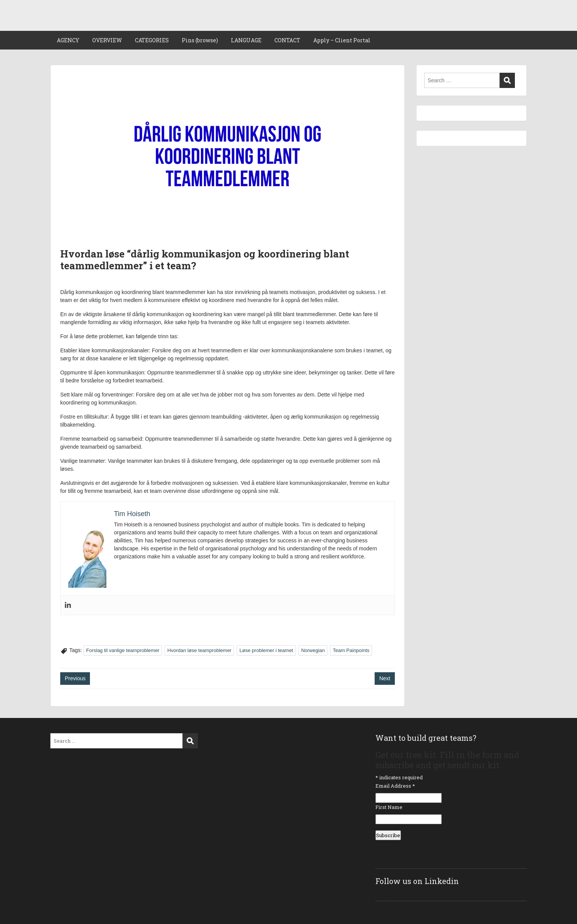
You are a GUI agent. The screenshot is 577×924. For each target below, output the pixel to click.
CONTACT (287, 40)
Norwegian (313, 650)
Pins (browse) (200, 40)
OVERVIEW (107, 40)
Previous (75, 678)
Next (385, 678)
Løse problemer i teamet (266, 650)
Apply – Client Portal (342, 40)
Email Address (395, 786)
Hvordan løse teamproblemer (199, 650)
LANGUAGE (246, 40)
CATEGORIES (152, 40)
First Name (389, 807)
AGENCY (68, 40)
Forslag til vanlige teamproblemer (123, 650)
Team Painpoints (351, 650)
